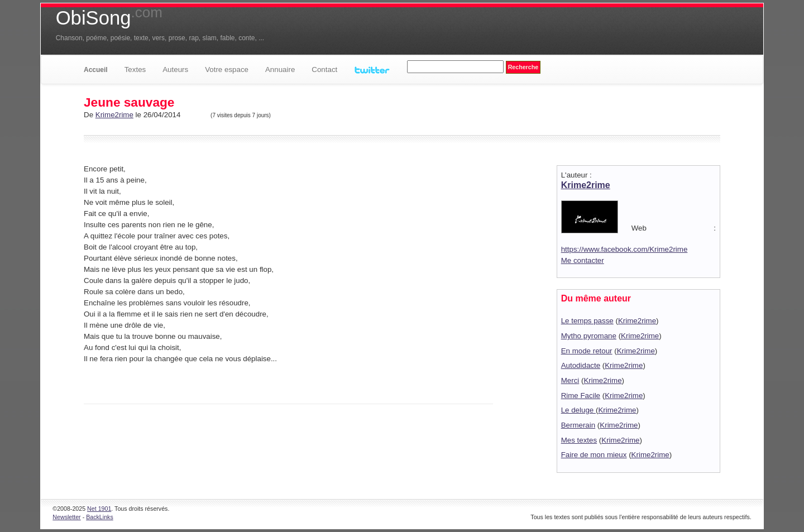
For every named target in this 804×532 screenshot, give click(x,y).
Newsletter (66, 517)
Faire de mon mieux (594, 455)
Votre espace (227, 70)
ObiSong (109, 18)
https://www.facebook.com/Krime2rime (624, 249)
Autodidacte (581, 365)
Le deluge (578, 410)
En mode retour (587, 351)
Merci (570, 380)
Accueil (96, 70)
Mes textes (579, 440)
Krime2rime (114, 115)
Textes (135, 70)
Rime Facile (581, 396)
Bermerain (578, 425)
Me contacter (583, 260)
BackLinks (100, 517)
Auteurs (175, 70)
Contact (324, 70)
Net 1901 (99, 509)
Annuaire (280, 70)
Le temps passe (587, 321)
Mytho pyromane (589, 336)
